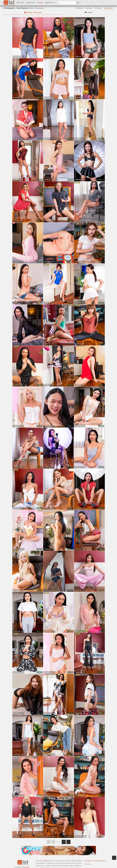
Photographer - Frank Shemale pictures (95, 861)
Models (49, 3)
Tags (40, 3)
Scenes (21, 3)
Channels (31, 3)
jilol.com (47, 861)
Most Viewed (98, 8)
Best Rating (89, 8)
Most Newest (80, 8)
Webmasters (88, 864)
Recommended (108, 8)
